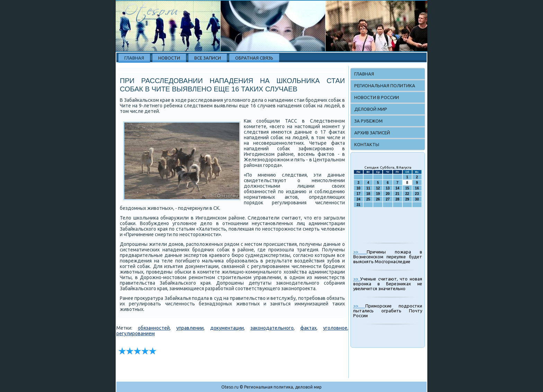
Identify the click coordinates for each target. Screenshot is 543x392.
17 (359, 194)
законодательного (272, 328)
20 (388, 194)
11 (368, 188)
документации (227, 328)
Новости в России (377, 97)
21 (397, 194)
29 (407, 199)
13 (388, 188)
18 (368, 194)
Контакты (367, 144)
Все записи (208, 58)
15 (407, 188)
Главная (134, 58)
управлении (190, 328)
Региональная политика (385, 86)
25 (368, 199)
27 (388, 199)
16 (417, 188)
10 (359, 188)
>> (360, 252)
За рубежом (368, 121)
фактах (308, 328)
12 (378, 188)
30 (417, 199)
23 (417, 194)
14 (397, 188)
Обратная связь (254, 58)
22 (407, 194)
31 (359, 205)
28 (397, 199)
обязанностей (154, 328)
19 (378, 194)
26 (378, 199)
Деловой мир (371, 109)
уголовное (335, 328)
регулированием (136, 333)
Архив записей (372, 133)
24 (359, 199)
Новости (169, 58)
